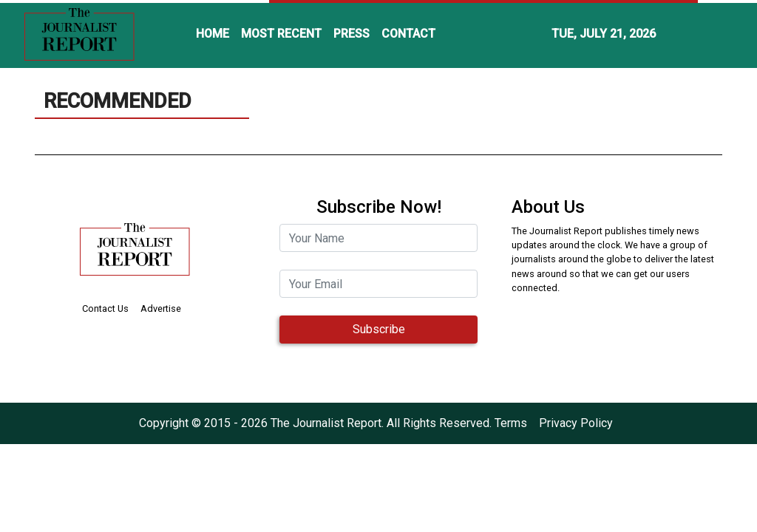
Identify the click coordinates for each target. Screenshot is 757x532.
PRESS (352, 34)
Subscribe (379, 329)
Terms (511, 423)
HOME (213, 34)
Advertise (161, 308)
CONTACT (408, 34)
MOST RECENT (281, 34)
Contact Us (105, 308)
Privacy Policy (576, 423)
